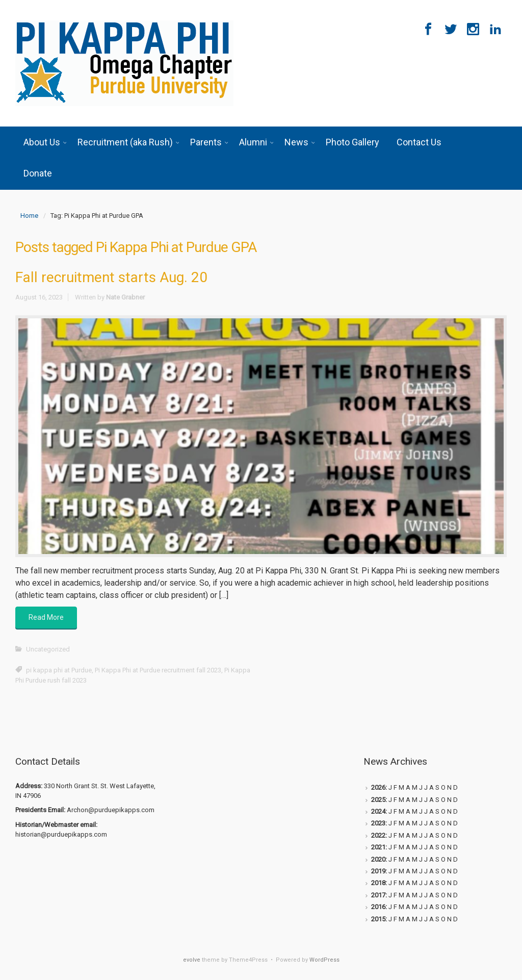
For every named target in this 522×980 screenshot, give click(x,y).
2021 (378, 847)
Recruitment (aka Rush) (125, 142)
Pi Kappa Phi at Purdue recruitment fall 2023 (158, 670)
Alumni (253, 142)
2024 (378, 811)
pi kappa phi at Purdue (59, 670)
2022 (378, 835)
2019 (378, 871)
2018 (378, 883)
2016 (378, 907)
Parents (206, 142)
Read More (46, 617)
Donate (38, 173)
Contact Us (419, 142)
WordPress (324, 960)
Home (29, 216)
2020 (378, 859)
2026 (378, 787)
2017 (378, 895)
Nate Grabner (125, 297)
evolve (192, 960)
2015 (378, 919)
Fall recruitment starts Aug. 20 (111, 277)
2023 (378, 823)
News (296, 142)
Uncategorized (48, 649)
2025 (378, 800)
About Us (42, 142)
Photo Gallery (353, 142)
